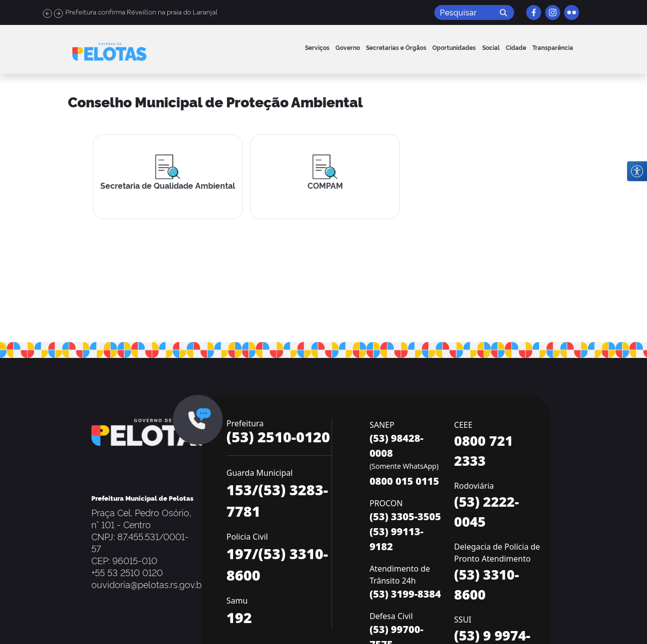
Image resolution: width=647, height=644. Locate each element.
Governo (348, 47)
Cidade (516, 47)
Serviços (317, 47)
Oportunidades (454, 47)
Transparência (553, 47)
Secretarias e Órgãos (396, 47)
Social (491, 47)
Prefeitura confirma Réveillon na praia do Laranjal (142, 12)
